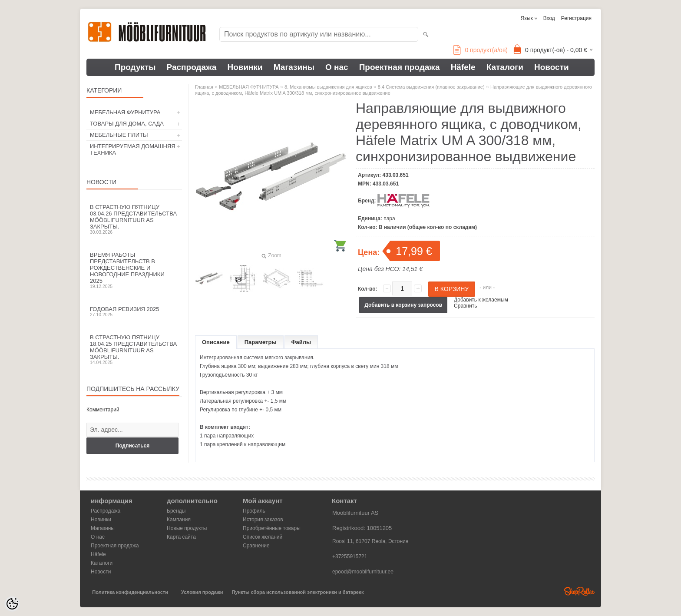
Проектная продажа (400, 67)
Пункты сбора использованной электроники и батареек (298, 592)
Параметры (261, 342)
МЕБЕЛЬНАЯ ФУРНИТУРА (125, 112)
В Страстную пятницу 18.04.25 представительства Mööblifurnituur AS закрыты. (134, 349)
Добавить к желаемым (481, 300)
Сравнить (465, 306)
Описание (216, 342)
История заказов (263, 520)
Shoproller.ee (579, 591)
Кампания (179, 520)
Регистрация (576, 18)
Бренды (176, 511)
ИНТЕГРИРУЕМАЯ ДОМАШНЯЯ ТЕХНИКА (133, 149)
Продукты (135, 67)
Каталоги (505, 67)
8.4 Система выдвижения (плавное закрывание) (431, 87)
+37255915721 (350, 556)
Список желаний (263, 537)
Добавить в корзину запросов (403, 305)
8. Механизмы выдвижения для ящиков (328, 87)
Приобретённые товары (272, 528)
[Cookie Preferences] (12, 604)
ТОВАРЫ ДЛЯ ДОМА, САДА (127, 124)
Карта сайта (181, 537)
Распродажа (192, 67)
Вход (549, 18)
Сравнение (256, 546)
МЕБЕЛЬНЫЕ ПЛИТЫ (119, 135)
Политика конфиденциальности (130, 592)
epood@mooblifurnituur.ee (363, 572)
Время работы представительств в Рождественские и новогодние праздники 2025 (134, 270)
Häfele (463, 67)
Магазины (294, 67)
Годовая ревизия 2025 (134, 311)
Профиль (254, 511)
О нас (337, 67)
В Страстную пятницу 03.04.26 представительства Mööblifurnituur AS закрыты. (134, 219)
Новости (552, 67)
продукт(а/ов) (481, 50)
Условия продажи (202, 592)
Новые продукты (187, 528)
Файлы (301, 342)
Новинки (245, 67)
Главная (204, 87)
